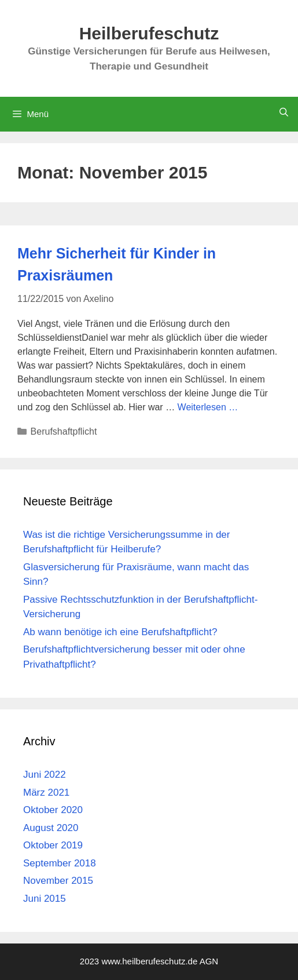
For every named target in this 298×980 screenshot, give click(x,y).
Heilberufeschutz (149, 33)
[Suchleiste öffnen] (284, 112)
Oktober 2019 (53, 845)
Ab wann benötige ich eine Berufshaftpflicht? (120, 632)
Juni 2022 (45, 775)
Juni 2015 (45, 899)
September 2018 (60, 863)
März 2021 (46, 793)
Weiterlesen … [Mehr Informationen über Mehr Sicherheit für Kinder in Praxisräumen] (208, 407)
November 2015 (58, 881)
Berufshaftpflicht (64, 431)
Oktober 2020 (53, 810)
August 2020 (51, 828)
